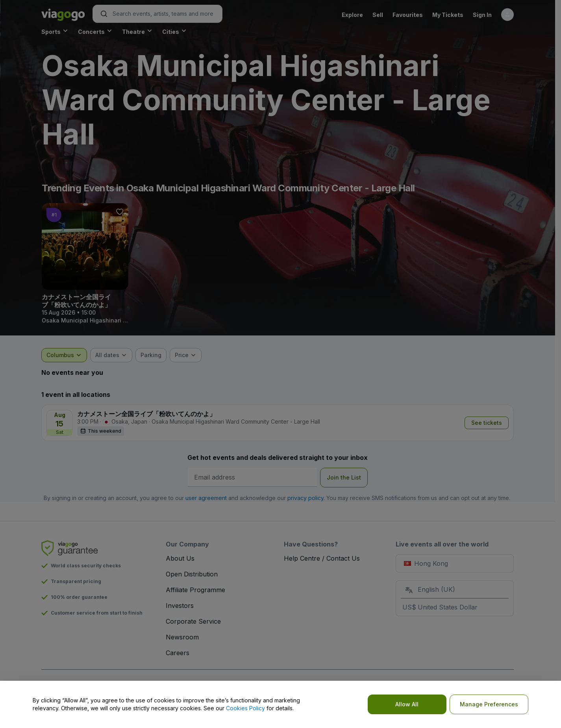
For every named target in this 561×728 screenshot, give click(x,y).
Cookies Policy (245, 708)
